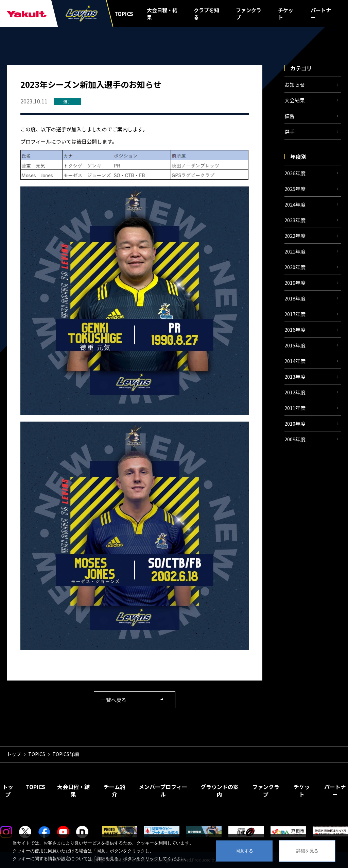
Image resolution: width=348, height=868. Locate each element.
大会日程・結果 (162, 14)
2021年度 (295, 251)
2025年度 (295, 189)
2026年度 (295, 173)
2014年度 (295, 361)
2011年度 (295, 408)
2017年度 (295, 314)
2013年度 (295, 376)
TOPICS (124, 14)
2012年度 (295, 392)
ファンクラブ (249, 14)
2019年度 (295, 283)
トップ (14, 754)
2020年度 (295, 267)
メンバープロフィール (163, 790)
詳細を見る (307, 851)
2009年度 (295, 439)
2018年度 (295, 298)
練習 (290, 116)
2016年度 (295, 330)
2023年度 (295, 220)
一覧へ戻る (114, 700)
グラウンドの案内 (220, 790)
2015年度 (295, 345)
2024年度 (295, 204)
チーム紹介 (115, 790)
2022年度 (295, 236)
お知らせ (295, 85)
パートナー (321, 14)
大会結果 (295, 100)
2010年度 (295, 423)
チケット (286, 14)
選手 (290, 132)
